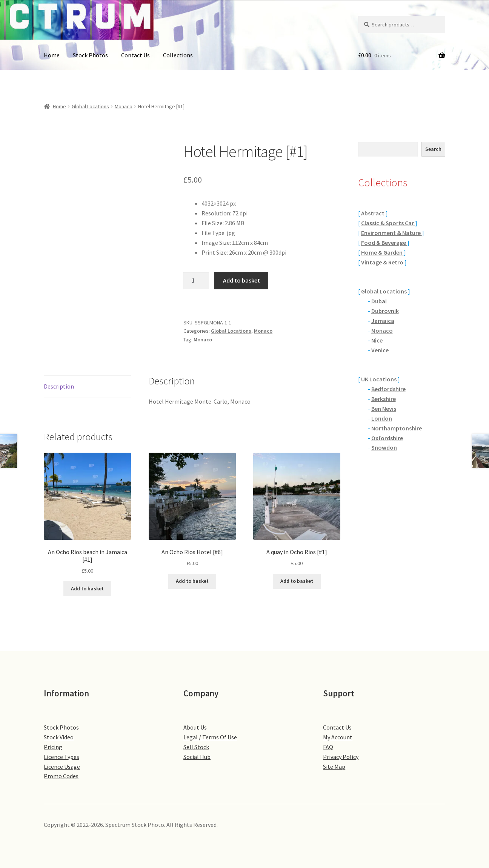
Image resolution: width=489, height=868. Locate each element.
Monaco (124, 106)
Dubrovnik (385, 311)
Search (433, 149)
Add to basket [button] (87, 588)
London (382, 418)
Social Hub (197, 757)
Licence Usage (62, 767)
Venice (380, 350)
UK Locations (379, 379)
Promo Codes (61, 776)
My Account (338, 737)
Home (52, 55)
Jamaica (383, 321)
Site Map (334, 767)
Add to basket (241, 280)
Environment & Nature (391, 233)
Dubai (379, 301)
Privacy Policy (341, 757)
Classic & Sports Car (388, 223)
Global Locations (90, 106)
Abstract (373, 213)
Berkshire (384, 399)
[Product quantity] (196, 281)
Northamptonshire (397, 428)
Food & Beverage (384, 243)
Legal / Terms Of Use (210, 737)
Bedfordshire (388, 389)
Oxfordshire (387, 438)
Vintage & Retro (382, 262)
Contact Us (135, 55)
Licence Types (62, 757)
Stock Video (59, 737)
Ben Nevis (384, 409)
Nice (377, 340)
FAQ (328, 747)
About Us (195, 727)
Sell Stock (196, 747)
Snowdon (384, 447)
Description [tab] (59, 386)
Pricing (53, 747)
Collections (178, 55)
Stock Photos (90, 55)
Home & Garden (382, 252)
